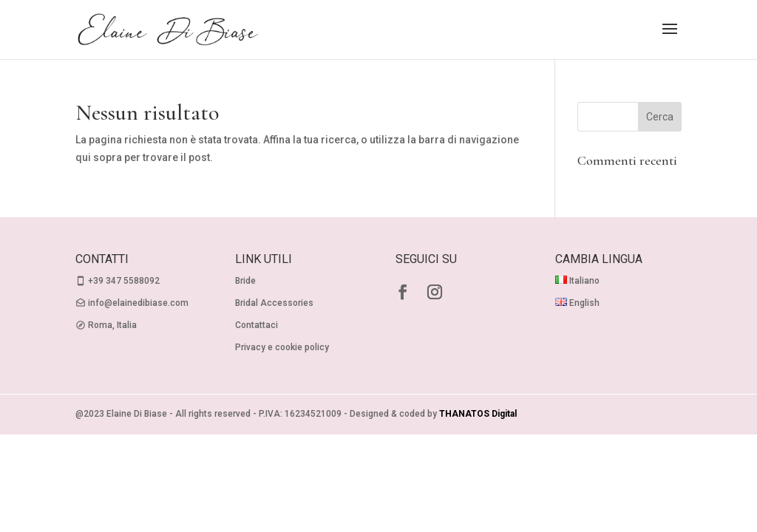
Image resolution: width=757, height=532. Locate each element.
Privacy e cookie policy (282, 347)
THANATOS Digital (478, 414)
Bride (245, 281)
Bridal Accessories (274, 303)
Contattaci (257, 325)
